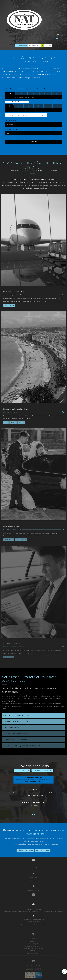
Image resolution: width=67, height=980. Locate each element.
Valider (33, 142)
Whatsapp (64, 972)
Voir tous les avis (22, 770)
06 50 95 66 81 (22, 46)
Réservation (35, 46)
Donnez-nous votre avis (42, 770)
